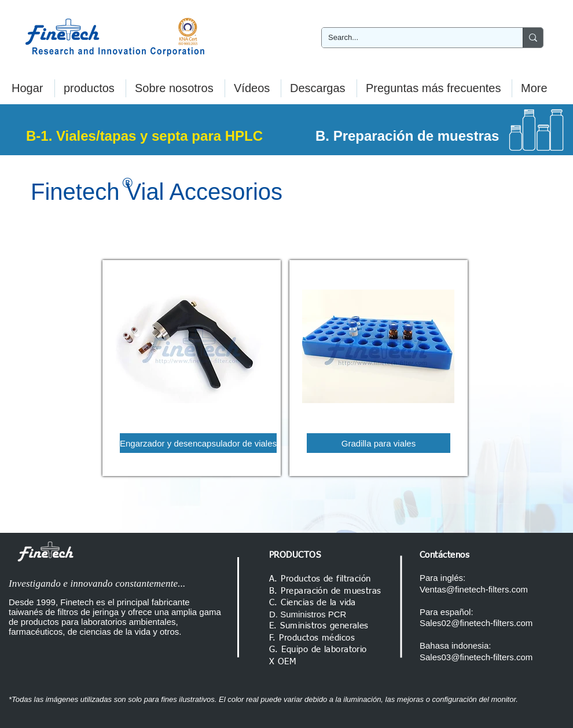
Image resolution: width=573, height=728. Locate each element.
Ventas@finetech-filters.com (474, 589)
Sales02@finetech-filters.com (476, 623)
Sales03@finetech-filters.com (476, 657)
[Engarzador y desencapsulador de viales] (198, 443)
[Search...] (413, 38)
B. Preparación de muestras (407, 136)
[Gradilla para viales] (379, 443)
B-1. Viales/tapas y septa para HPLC (144, 136)
